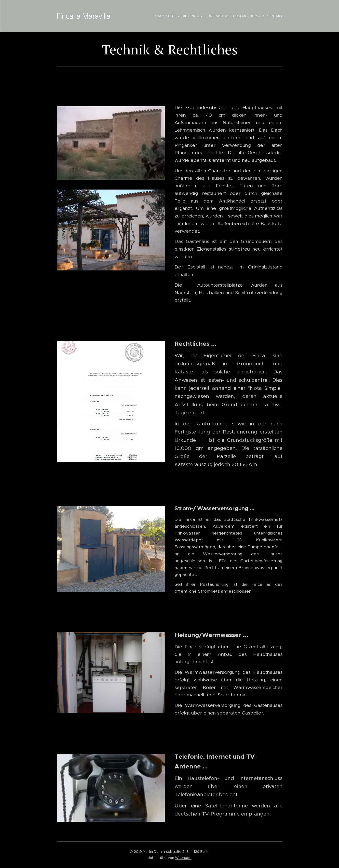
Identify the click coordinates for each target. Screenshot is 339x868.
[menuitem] (166, 16)
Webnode (183, 858)
